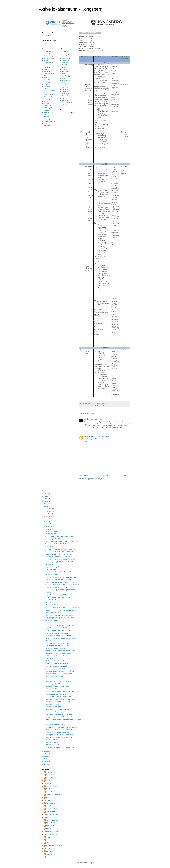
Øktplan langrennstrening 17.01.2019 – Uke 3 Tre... (60, 618)
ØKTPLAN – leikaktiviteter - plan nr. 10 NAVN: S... (60, 722)
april (47, 521)
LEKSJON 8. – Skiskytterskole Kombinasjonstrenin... (61, 638)
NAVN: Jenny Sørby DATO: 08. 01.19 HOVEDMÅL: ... (61, 747)
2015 (46, 759)
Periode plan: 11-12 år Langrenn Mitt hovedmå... (60, 735)
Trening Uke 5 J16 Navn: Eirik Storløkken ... (58, 544)
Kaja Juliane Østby (51, 834)
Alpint (45, 54)
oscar (48, 857)
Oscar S (64, 96)
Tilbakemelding (48, 36)
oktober (48, 514)
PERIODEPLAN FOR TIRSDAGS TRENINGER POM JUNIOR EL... (65, 720)
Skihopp (46, 106)
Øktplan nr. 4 (49, 547)
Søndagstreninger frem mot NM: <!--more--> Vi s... (60, 717)
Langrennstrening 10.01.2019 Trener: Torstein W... (60, 674)
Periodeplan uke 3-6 (51, 689)
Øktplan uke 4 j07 (50, 592)
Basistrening (47, 58)
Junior (101, 406)
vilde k (64, 105)
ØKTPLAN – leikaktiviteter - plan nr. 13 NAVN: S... (60, 552)
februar (48, 526)
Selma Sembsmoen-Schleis (54, 846)
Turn (45, 115)
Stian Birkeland (89, 436)
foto (45, 44)
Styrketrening (48, 112)
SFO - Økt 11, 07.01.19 (52, 745)
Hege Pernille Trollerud (53, 809)
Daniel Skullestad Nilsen (53, 795)
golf (45, 123)
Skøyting (46, 110)
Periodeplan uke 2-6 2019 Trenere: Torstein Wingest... (61, 699)
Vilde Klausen (50, 851)
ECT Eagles (96, 406)
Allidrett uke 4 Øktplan (52, 531)
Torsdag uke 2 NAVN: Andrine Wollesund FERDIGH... (61, 651)
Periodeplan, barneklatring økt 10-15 (56, 694)
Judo (45, 84)
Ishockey (46, 82)
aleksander (49, 854)
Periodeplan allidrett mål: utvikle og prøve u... (59, 681)
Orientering (47, 97)
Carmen (48, 783)
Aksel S (64, 52)
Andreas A (65, 54)
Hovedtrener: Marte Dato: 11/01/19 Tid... (57, 643)
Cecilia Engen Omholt (52, 786)
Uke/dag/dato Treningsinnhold (54, 676)
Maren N (64, 94)
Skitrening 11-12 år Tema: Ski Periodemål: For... (59, 730)
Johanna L (65, 80)
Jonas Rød (49, 829)
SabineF (105, 406)
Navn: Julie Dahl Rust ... (55, 569)
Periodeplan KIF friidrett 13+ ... (54, 704)
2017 (46, 754)
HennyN (64, 74)
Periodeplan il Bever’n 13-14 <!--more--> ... (58, 686)
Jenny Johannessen (52, 820)
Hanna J (64, 72)
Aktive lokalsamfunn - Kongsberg (71, 9)
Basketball (47, 60)
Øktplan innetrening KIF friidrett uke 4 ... (57, 587)
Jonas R (64, 83)
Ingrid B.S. (65, 76)
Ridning (46, 101)
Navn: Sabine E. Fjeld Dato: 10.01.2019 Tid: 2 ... (59, 702)
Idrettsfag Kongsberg (52, 814)
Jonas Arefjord (50, 826)
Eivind (48, 798)
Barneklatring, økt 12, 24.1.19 (54, 534)
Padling (46, 99)
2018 (46, 751)
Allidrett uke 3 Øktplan (52, 620)
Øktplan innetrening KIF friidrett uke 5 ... (57, 567)
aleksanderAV (66, 103)
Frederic (48, 800)
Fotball (46, 67)
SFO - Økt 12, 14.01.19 (52, 641)
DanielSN (65, 65)
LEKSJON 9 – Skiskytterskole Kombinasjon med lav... (61, 656)
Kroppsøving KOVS (49, 91)
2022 (46, 499)
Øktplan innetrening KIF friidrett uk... (56, 725)
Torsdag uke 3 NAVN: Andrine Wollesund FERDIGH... (61, 610)
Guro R (64, 69)
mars (47, 524)
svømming (47, 126)
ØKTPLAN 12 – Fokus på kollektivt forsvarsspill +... (60, 625)
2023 (46, 496)
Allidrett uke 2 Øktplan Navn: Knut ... (56, 648)
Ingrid (48, 817)
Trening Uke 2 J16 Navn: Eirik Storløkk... (57, 664)
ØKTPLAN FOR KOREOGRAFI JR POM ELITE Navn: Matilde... (64, 585)
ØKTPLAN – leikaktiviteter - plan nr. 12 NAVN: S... (60, 597)
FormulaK (47, 65)
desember (49, 509)
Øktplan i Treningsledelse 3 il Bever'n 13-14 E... (59, 732)
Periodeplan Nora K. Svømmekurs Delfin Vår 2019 (60, 671)
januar (48, 529)
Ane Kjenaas (50, 778)
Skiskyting (47, 108)
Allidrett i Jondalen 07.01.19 (53, 740)
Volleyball (47, 117)
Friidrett (46, 69)
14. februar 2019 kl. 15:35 (102, 436)
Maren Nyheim (50, 840)
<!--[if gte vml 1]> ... (51, 658)
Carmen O (65, 58)
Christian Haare (50, 789)
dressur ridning (48, 121)
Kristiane (49, 837)
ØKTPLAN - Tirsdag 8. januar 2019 (56, 669)
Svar (86, 430)
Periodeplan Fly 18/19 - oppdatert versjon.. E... (59, 709)
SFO (45, 104)
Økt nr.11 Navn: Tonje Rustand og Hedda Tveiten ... (60, 536)
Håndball (46, 80)
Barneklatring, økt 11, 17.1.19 (54, 539)
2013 (46, 764)
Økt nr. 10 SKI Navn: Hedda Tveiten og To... (59, 572)
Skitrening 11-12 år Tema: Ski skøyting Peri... (58, 554)
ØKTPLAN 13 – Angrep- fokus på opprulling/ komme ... (61, 590)
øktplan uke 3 (49, 623)
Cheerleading (89, 406)
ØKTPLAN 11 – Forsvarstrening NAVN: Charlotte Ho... (61, 727)
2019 (46, 506)
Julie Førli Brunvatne (52, 831)
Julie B (64, 87)
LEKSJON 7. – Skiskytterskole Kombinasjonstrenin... (61, 661)
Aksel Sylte (49, 772)
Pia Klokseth (50, 843)
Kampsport (47, 86)
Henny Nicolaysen (51, 812)
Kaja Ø (64, 89)
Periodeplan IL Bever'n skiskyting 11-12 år (58, 679)
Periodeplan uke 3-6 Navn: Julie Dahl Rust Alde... (60, 737)
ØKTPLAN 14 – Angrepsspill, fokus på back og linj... (60, 559)
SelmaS (64, 100)
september (49, 516)
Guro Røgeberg (50, 803)
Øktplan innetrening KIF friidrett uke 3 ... (57, 633)
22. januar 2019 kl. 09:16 (96, 419)
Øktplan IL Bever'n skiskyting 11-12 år (56, 595)
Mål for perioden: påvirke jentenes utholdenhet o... (60, 697)
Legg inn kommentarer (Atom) (95, 479)
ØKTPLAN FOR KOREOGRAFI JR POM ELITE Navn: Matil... (63, 608)
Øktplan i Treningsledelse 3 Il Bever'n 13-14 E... (59, 557)
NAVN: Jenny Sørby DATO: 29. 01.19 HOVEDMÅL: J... (61, 562)
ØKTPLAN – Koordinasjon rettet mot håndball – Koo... (61, 549)
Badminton (47, 56)
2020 (46, 504)
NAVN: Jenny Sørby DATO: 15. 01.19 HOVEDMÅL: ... (61, 636)
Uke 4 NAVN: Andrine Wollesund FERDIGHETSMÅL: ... (61, 582)
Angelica (48, 781)
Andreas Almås (50, 775)
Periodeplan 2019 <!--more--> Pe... (56, 707)
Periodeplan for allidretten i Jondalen (56, 712)
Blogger (91, 863)
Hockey (46, 78)
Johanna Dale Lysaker (52, 823)
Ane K (64, 56)
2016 (46, 756)
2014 (46, 762)
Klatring (46, 89)
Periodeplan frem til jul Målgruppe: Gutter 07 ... (59, 653)
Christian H (65, 63)
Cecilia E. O (65, 60)
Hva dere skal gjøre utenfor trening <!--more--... (59, 714)
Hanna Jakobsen (51, 806)
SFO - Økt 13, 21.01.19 (52, 603)
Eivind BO (65, 67)
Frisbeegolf (47, 72)
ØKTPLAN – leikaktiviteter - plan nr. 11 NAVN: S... (60, 630)
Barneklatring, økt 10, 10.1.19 (54, 684)
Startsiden (105, 476)
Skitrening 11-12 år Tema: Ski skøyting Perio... (59, 605)
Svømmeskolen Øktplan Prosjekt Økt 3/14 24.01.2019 (61, 577)
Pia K (63, 98)
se (85, 419)
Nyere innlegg (84, 476)
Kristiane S (65, 92)
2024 (46, 494)
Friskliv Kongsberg (49, 74)
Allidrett (46, 52)
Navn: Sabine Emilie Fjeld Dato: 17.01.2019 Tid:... (60, 615)
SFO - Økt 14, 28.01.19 (52, 564)
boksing (46, 119)
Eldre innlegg (125, 476)
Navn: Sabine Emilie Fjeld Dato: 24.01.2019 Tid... (60, 580)
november (49, 511)
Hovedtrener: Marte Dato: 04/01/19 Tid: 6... (58, 646)
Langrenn (47, 95)
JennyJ (64, 78)
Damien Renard (51, 792)
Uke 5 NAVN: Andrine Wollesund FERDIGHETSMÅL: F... (62, 542)
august (48, 519)
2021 (46, 501)
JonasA (64, 85)
